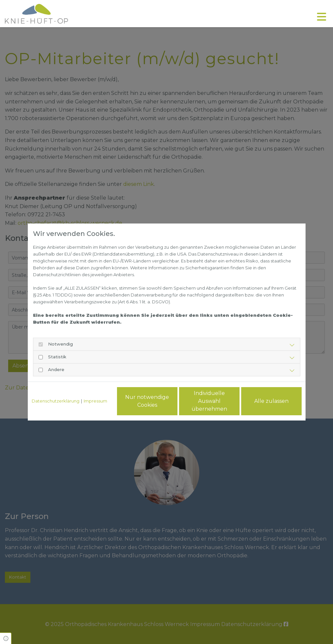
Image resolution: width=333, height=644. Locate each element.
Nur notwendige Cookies (147, 401)
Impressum (95, 401)
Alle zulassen (271, 401)
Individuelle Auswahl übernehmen (209, 401)
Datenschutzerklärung (56, 401)
